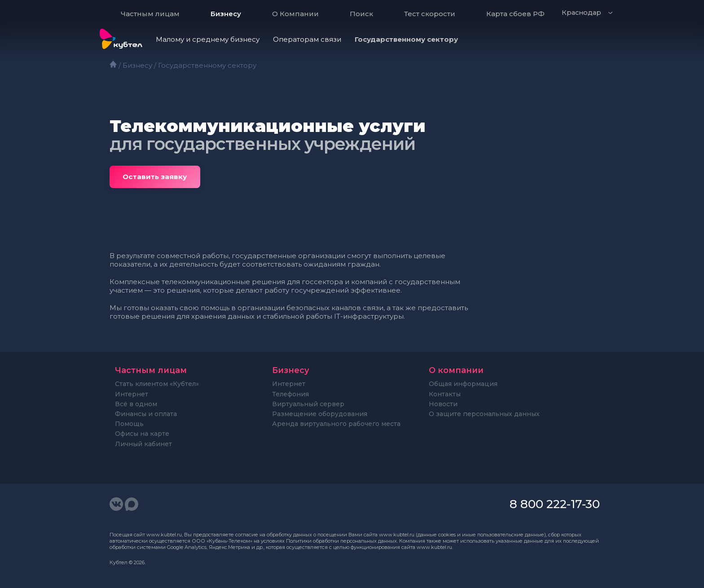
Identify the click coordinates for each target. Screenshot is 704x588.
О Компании (295, 14)
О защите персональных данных (484, 414)
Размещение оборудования (320, 414)
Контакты (445, 394)
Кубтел (119, 562)
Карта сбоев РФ (515, 14)
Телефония (290, 394)
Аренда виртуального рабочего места (336, 424)
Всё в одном (136, 404)
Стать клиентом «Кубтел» (157, 384)
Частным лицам (150, 14)
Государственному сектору (406, 39)
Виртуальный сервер (308, 404)
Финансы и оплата (146, 414)
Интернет (132, 394)
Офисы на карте (142, 434)
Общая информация (463, 384)
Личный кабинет (143, 444)
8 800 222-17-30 (555, 504)
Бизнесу (226, 14)
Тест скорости (430, 14)
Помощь (129, 424)
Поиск (361, 14)
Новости (443, 404)
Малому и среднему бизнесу (208, 39)
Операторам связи (307, 39)
